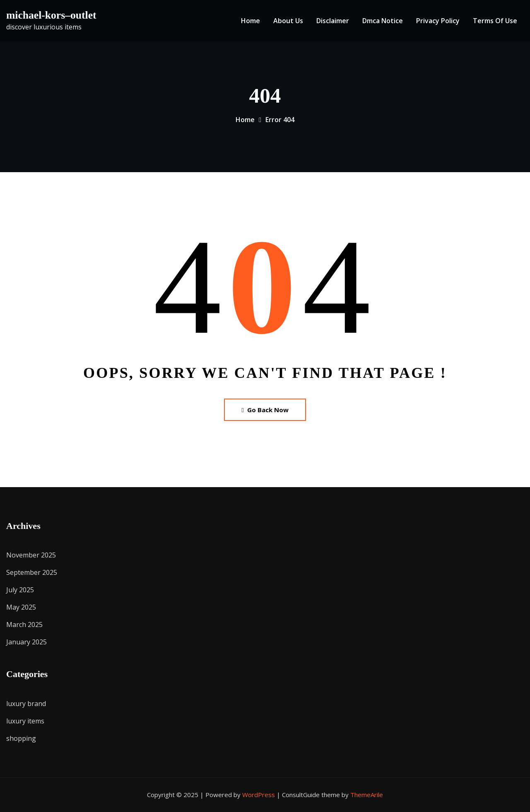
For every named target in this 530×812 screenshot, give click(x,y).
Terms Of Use (495, 21)
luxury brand (26, 704)
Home (251, 21)
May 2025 (21, 607)
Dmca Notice (383, 21)
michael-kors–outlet (51, 15)
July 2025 (20, 590)
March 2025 (24, 625)
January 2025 (26, 642)
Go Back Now (265, 410)
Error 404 (280, 120)
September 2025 (32, 572)
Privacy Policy (438, 21)
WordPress (259, 795)
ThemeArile (367, 795)
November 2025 (31, 555)
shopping (21, 738)
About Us (288, 21)
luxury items (25, 721)
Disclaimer (333, 21)
